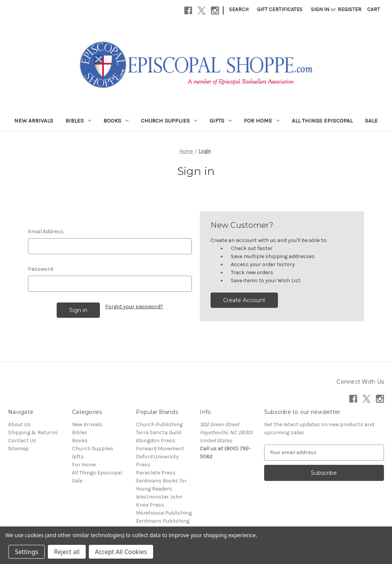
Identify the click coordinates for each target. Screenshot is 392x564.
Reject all (67, 552)
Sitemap (18, 449)
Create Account (244, 300)
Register (350, 9)
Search (239, 9)
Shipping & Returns (33, 432)
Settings (27, 552)
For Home (262, 121)
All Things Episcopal (322, 121)
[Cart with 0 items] (373, 9)
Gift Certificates (280, 9)
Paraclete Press (156, 473)
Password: (41, 269)
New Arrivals (34, 121)
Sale (371, 121)
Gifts (220, 121)
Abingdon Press (156, 441)
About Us (19, 424)
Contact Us (22, 441)
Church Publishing (159, 424)
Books (116, 121)
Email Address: (46, 231)
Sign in (320, 9)
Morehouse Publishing (164, 513)
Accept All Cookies (121, 552)
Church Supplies (169, 121)
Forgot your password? (134, 307)
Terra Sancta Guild (158, 432)
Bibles (78, 121)
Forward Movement (160, 449)
